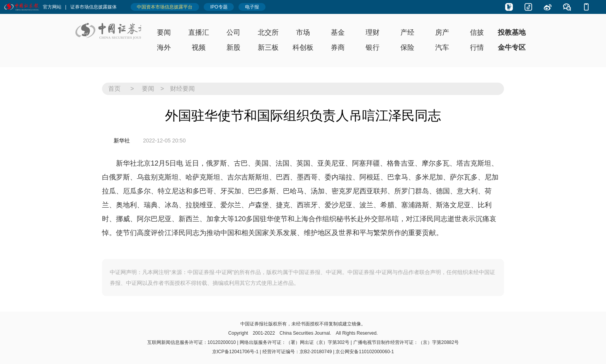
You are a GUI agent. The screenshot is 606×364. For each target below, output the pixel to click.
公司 (233, 32)
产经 (407, 32)
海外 (164, 47)
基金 (338, 32)
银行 (373, 47)
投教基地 (512, 32)
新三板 (268, 47)
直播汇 (199, 32)
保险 (407, 47)
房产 (442, 32)
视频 (199, 47)
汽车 (442, 47)
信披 (477, 32)
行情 (477, 47)
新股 (233, 47)
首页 (114, 89)
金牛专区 (512, 47)
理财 (373, 32)
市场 (303, 32)
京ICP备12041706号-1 (235, 352)
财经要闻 (182, 89)
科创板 (303, 47)
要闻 (164, 32)
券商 (338, 47)
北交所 (268, 32)
